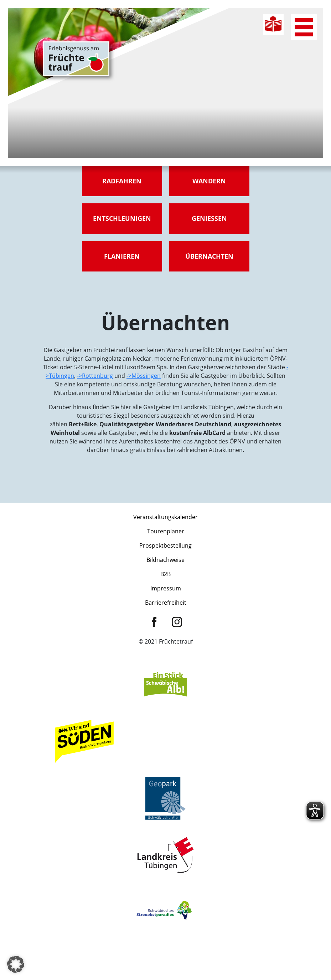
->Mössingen (144, 376)
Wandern (209, 181)
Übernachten (209, 256)
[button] (16, 964)
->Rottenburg (95, 376)
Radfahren (122, 181)
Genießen (209, 218)
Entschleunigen (122, 218)
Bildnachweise (165, 560)
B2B (165, 574)
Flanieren (122, 256)
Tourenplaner (166, 531)
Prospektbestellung (165, 545)
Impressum (166, 588)
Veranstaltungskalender (165, 517)
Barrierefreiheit (166, 603)
